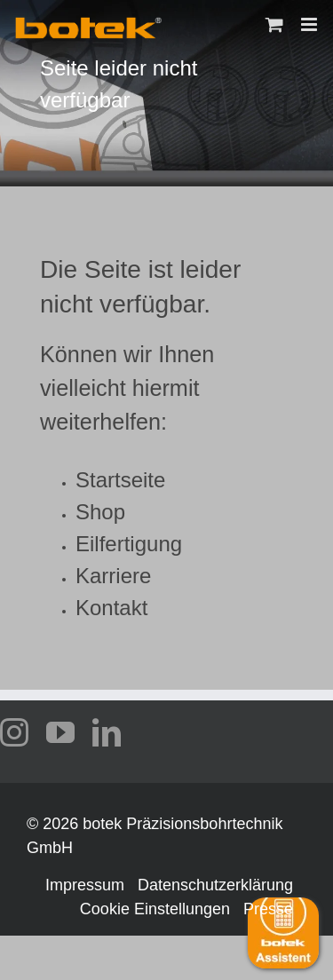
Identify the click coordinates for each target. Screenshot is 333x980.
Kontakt (111, 608)
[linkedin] (107, 732)
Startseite (120, 480)
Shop (100, 512)
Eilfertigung (129, 544)
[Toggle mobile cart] (274, 24)
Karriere (113, 576)
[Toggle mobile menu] (310, 24)
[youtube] (60, 732)
